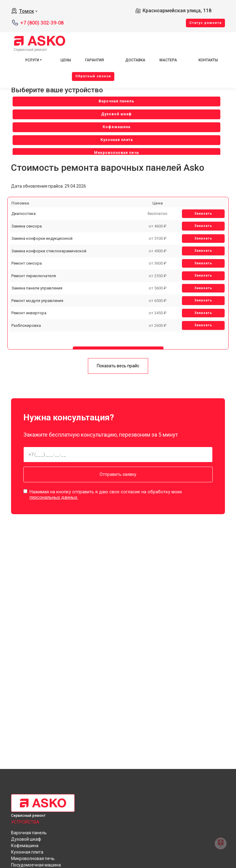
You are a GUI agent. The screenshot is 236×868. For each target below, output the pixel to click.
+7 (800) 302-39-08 (42, 23)
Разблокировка (26, 325)
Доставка (135, 60)
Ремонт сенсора (27, 263)
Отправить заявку (118, 474)
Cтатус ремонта (205, 23)
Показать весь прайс (118, 366)
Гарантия (94, 60)
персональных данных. (54, 497)
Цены (66, 60)
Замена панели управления (37, 288)
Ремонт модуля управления (37, 301)
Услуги (32, 60)
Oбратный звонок (93, 76)
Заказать (203, 214)
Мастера (168, 60)
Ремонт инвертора (29, 313)
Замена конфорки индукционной (42, 238)
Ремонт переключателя (34, 276)
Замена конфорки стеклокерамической (49, 251)
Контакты (208, 60)
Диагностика (24, 214)
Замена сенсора (27, 226)
